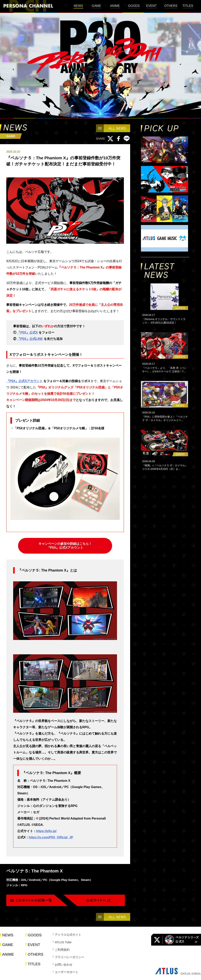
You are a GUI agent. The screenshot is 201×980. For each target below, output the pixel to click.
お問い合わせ (64, 965)
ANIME (115, 6)
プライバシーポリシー (69, 957)
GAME (96, 6)
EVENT (151, 6)
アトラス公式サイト (68, 935)
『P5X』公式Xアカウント (24, 381)
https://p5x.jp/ (46, 831)
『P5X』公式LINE (30, 339)
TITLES (188, 6)
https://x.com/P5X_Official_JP (51, 837)
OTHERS (171, 6)
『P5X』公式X (27, 332)
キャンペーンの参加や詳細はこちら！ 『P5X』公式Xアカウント (65, 546)
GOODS (134, 6)
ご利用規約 (62, 950)
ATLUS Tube (63, 942)
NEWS (78, 6)
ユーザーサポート (67, 972)
